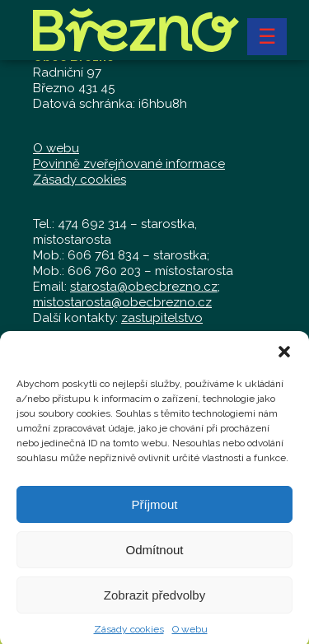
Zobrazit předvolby (154, 599)
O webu (190, 634)
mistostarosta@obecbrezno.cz (122, 302)
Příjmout (155, 509)
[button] (284, 357)
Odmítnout (154, 554)
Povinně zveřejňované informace (129, 164)
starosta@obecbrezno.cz (144, 287)
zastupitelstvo (162, 318)
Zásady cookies (129, 634)
